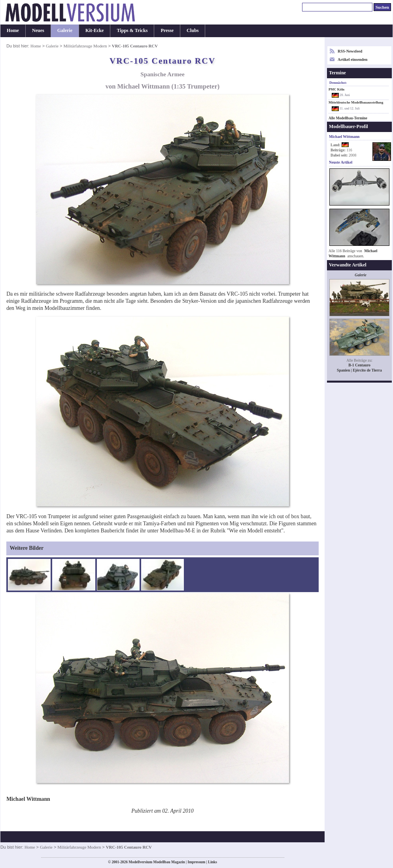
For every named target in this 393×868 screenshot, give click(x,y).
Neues (38, 30)
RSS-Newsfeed (350, 51)
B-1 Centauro (359, 365)
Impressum (196, 862)
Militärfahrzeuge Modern (85, 46)
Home (13, 30)
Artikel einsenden (352, 59)
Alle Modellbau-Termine (348, 118)
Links (213, 862)
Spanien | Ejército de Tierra (359, 370)
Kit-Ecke (94, 30)
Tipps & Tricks (132, 30)
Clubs (193, 30)
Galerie (65, 30)
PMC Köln (336, 89)
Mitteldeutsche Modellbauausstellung (356, 102)
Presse (167, 30)
